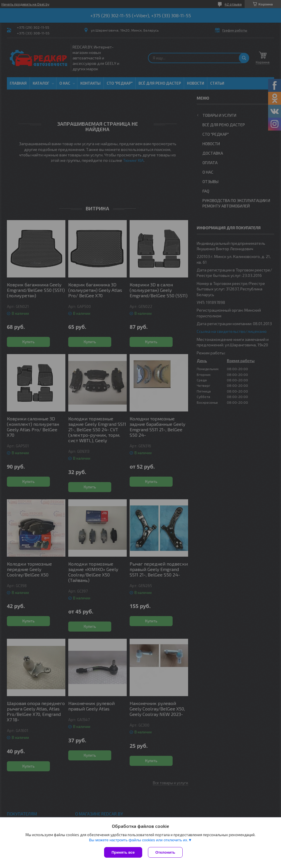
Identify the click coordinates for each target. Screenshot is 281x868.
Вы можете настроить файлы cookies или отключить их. (138, 840)
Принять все (123, 852)
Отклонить (165, 852)
